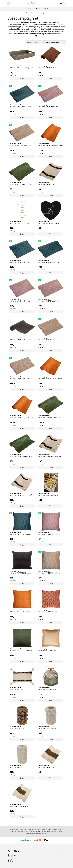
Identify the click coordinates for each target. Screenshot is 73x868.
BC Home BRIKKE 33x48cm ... (48, 68)
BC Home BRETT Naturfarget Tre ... (22, 68)
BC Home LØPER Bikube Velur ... (21, 262)
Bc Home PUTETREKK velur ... (48, 651)
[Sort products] (55, 42)
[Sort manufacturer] (35, 42)
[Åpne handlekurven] (64, 3)
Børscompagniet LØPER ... (19, 806)
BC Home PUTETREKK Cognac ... (21, 612)
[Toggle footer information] (64, 851)
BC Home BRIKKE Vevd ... (47, 184)
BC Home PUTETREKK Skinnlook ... (21, 651)
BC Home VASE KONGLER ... (19, 728)
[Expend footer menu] (64, 856)
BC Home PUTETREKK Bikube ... (20, 534)
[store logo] (32, 3)
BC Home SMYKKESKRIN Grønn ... (50, 690)
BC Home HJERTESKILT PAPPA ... (49, 223)
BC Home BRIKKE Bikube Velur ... (21, 107)
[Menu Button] (8, 3)
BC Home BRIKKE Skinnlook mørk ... (22, 184)
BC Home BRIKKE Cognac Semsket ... (51, 147)
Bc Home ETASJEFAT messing (20, 223)
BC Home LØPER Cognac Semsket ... (51, 380)
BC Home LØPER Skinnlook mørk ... (50, 418)
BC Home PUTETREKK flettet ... (49, 612)
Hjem (28, 13)
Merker (32, 13)
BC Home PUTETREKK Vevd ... (20, 690)
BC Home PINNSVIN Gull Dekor (49, 495)
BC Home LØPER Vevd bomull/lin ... (51, 456)
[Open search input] (61, 3)
